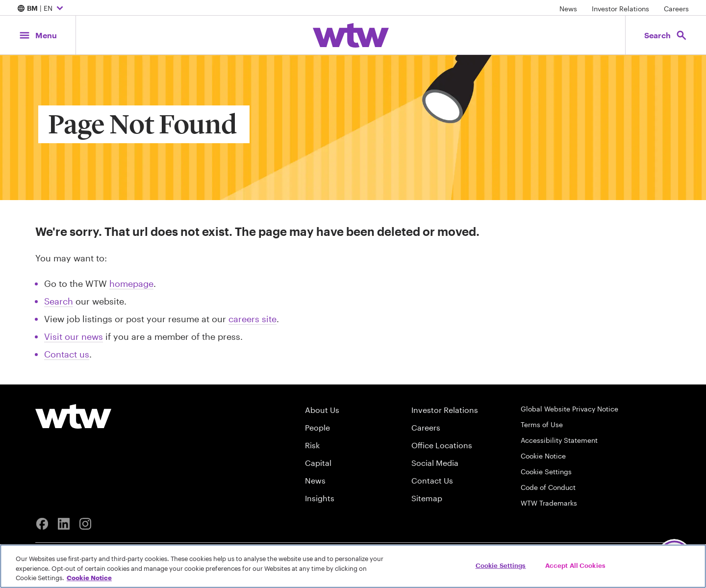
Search (59, 301)
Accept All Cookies (575, 565)
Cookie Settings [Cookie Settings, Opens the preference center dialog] (501, 565)
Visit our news (74, 336)
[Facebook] (42, 524)
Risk (312, 445)
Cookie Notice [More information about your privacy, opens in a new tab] (89, 578)
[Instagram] (85, 524)
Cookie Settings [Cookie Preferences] (546, 472)
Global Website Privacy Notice (569, 409)
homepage (131, 283)
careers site (252, 319)
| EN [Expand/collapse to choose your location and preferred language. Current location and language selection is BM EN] (41, 9)
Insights (320, 498)
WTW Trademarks (549, 503)
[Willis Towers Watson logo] (73, 416)
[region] (353, 566)
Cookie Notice (543, 456)
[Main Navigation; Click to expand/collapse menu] (38, 35)
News (568, 9)
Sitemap (427, 498)
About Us (322, 410)
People (317, 427)
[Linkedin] (64, 524)
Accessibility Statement (559, 440)
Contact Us (432, 480)
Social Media (435, 463)
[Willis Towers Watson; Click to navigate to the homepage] (351, 35)
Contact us (67, 354)
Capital (318, 463)
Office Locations (442, 445)
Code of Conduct (548, 487)
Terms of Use (542, 424)
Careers (676, 9)
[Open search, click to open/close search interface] (666, 35)
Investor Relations (620, 9)
